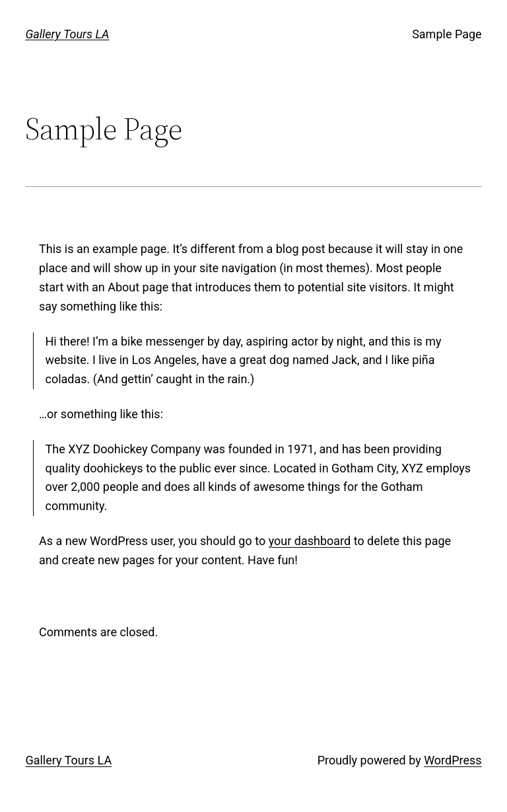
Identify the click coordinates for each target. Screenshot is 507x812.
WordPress (453, 760)
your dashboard (310, 541)
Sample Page (447, 34)
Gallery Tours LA (67, 34)
